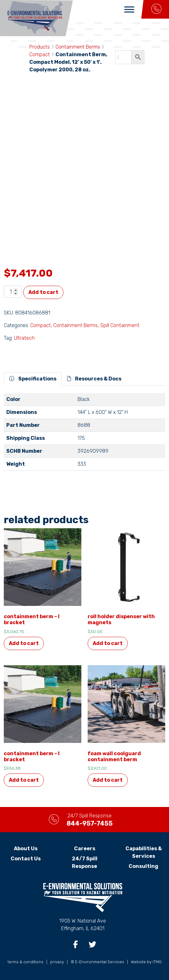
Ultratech (24, 338)
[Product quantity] (13, 292)
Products (40, 47)
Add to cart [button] (24, 643)
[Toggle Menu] (129, 9)
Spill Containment (120, 325)
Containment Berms (78, 47)
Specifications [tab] (33, 379)
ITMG (157, 962)
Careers (85, 849)
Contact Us (26, 859)
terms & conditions (26, 962)
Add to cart (43, 292)
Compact (40, 54)
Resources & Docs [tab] (94, 379)
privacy (57, 962)
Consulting (143, 866)
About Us (26, 849)
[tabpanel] (84, 434)
